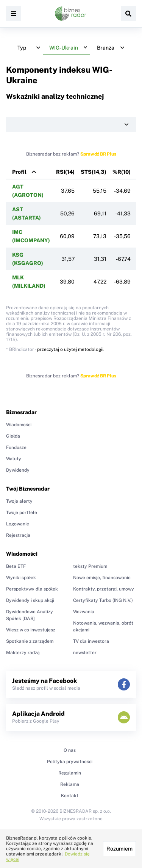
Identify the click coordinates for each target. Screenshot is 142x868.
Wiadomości (19, 425)
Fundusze (16, 447)
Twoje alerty (19, 501)
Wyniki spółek (21, 578)
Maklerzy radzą (23, 653)
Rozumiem (119, 849)
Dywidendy (18, 470)
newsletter (85, 653)
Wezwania (84, 612)
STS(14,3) (94, 172)
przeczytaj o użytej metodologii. (71, 349)
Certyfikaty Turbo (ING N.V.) (103, 600)
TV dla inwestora (91, 641)
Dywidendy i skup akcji (30, 600)
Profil (19, 172)
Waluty (14, 459)
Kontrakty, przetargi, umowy (104, 589)
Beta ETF (16, 566)
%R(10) (122, 172)
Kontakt (70, 796)
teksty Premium (90, 566)
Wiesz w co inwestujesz (31, 630)
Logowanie (18, 524)
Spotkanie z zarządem (30, 641)
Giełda (13, 436)
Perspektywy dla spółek (32, 589)
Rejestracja (18, 535)
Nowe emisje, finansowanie (102, 578)
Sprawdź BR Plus (98, 154)
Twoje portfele (22, 513)
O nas (70, 750)
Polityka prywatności (70, 762)
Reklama (70, 784)
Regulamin (70, 773)
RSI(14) (65, 172)
